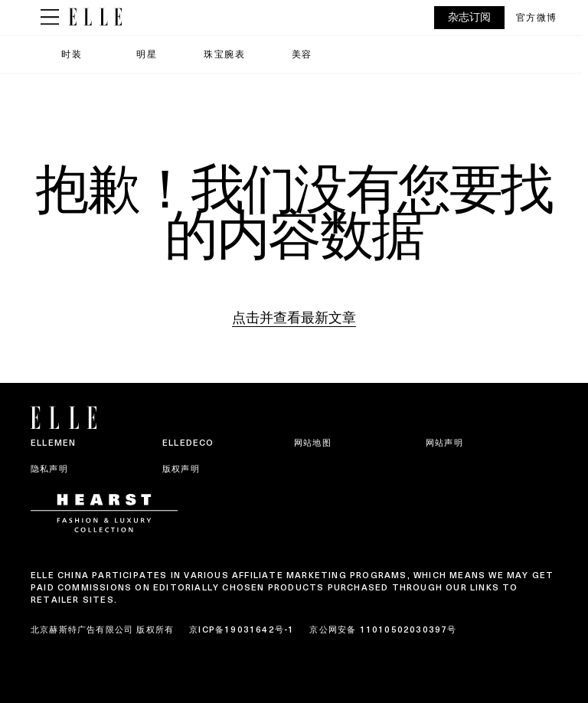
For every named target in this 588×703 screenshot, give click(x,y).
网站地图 (313, 443)
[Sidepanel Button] (50, 18)
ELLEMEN (53, 443)
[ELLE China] (95, 17)
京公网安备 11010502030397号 (383, 629)
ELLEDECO (188, 443)
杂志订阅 (469, 17)
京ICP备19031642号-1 (242, 629)
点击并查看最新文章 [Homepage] (294, 317)
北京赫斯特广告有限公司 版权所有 (102, 629)
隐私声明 (49, 469)
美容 (302, 54)
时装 (72, 54)
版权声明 (181, 469)
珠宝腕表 (224, 54)
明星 (147, 54)
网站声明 (444, 443)
